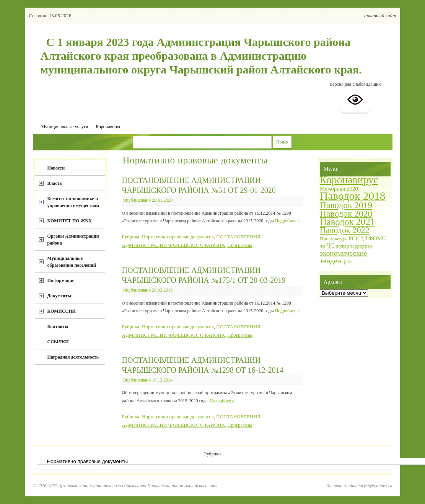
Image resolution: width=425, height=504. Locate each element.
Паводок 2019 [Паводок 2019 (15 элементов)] (346, 205)
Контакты (58, 326)
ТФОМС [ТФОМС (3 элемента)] (375, 238)
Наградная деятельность (73, 357)
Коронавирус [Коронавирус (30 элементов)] (349, 180)
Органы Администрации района (73, 240)
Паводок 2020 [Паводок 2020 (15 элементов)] (346, 214)
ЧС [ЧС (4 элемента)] (331, 245)
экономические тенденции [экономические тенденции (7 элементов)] (343, 257)
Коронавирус (108, 127)
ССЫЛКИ (58, 342)
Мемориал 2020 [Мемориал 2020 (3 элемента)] (339, 189)
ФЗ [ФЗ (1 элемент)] (322, 246)
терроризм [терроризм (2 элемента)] (361, 246)
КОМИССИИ (62, 311)
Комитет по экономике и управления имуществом (73, 202)
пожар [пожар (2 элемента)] (342, 246)
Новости (56, 168)
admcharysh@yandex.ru (370, 486)
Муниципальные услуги (65, 127)
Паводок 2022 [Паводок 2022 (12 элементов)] (345, 230)
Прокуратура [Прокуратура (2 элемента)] (334, 239)
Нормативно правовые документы (178, 237)
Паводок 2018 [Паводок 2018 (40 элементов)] (353, 196)
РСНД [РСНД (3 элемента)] (356, 238)
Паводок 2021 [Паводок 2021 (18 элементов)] (347, 222)
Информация (61, 281)
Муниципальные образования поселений (72, 262)
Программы (240, 245)
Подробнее (287, 221)
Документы (59, 296)
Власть (55, 183)
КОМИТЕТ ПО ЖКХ (70, 221)
